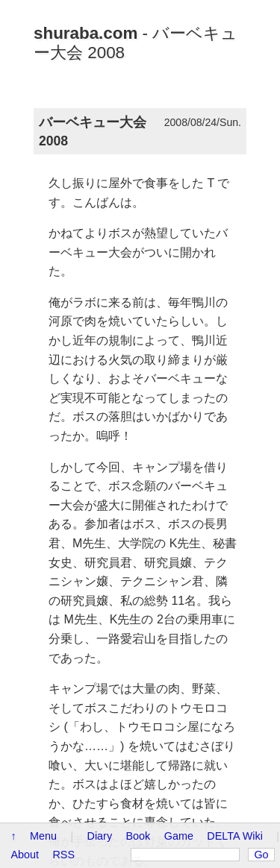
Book (139, 836)
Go (261, 855)
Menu (43, 836)
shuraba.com (85, 33)
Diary (100, 836)
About (25, 855)
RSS (63, 855)
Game (179, 836)
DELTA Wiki (235, 836)
